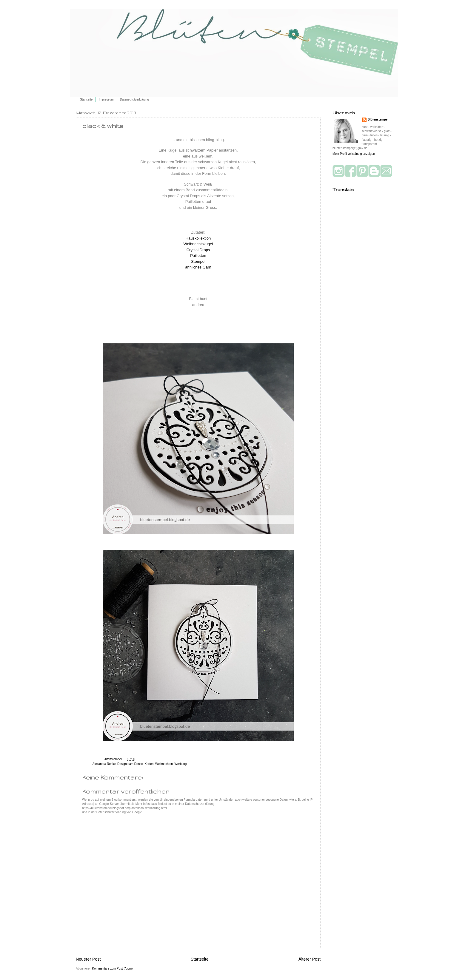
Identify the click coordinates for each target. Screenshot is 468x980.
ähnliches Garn (198, 267)
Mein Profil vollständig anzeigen (354, 154)
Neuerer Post (88, 959)
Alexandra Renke (104, 764)
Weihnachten (164, 764)
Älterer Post (310, 959)
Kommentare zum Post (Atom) (113, 969)
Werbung (181, 764)
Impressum (106, 99)
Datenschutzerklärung (134, 99)
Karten (149, 764)
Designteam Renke (130, 764)
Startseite (86, 99)
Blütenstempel (113, 759)
